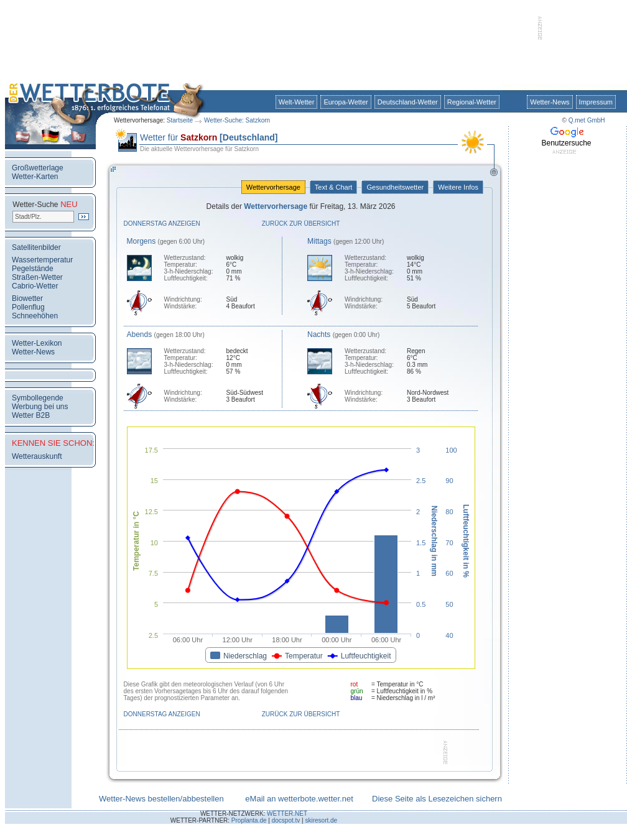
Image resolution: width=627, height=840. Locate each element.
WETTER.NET (287, 814)
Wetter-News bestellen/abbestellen (161, 799)
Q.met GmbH (587, 120)
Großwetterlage (38, 168)
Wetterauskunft (37, 456)
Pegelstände (33, 269)
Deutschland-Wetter (408, 102)
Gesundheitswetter (395, 187)
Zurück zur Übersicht (301, 224)
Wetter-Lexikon (37, 343)
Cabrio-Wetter (35, 286)
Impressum (596, 102)
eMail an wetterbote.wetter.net (299, 799)
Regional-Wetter (472, 102)
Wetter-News (550, 102)
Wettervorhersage (273, 187)
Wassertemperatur (42, 260)
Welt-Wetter (297, 102)
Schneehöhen (35, 316)
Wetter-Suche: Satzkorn (237, 120)
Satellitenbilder (36, 247)
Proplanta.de (249, 820)
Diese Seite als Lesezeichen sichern (437, 799)
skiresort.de (321, 820)
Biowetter (27, 298)
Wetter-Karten (35, 177)
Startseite (180, 120)
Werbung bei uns (40, 407)
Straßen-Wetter (37, 277)
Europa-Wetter (346, 102)
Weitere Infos (458, 187)
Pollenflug (28, 307)
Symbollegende (38, 398)
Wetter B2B (31, 415)
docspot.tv (286, 820)
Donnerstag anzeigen (162, 224)
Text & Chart (333, 187)
